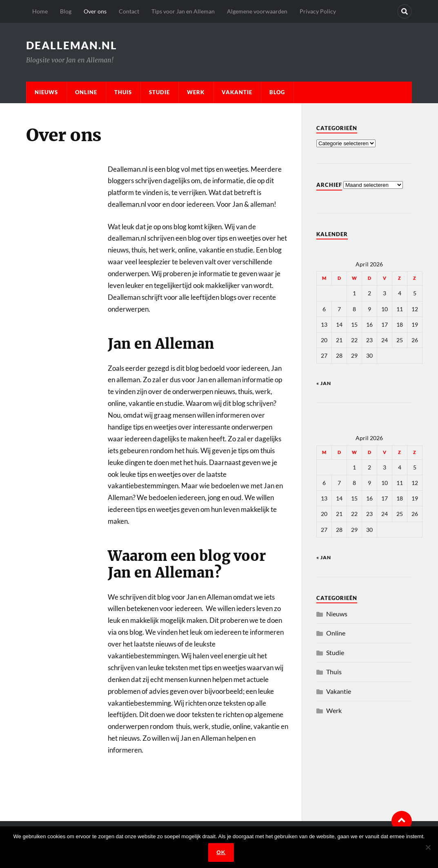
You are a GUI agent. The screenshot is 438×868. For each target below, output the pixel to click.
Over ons (95, 11)
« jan (324, 383)
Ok (221, 852)
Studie (159, 92)
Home (40, 11)
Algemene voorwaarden (257, 11)
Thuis (123, 92)
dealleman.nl (72, 45)
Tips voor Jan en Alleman (183, 11)
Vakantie (237, 92)
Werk (196, 92)
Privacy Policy (318, 11)
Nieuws (46, 92)
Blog (66, 11)
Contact (129, 11)
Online (86, 92)
